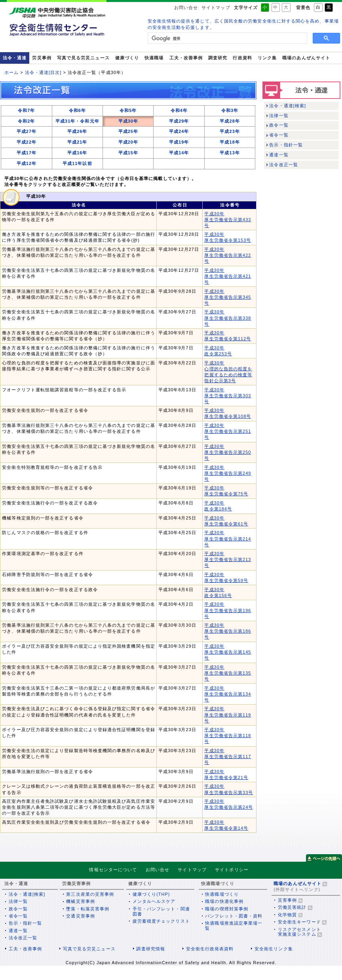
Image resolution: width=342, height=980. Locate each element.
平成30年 (128, 121)
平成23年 (230, 131)
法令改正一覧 (283, 165)
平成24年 (179, 131)
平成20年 (128, 142)
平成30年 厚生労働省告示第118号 (228, 735)
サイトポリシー (232, 870)
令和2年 (26, 121)
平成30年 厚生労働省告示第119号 (228, 715)
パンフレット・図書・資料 (234, 916)
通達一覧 (279, 155)
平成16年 (77, 153)
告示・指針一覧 (286, 145)
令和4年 (179, 110)
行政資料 (242, 58)
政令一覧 (279, 125)
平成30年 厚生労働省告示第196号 (228, 610)
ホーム (11, 72)
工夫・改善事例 (186, 58)
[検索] (227, 38)
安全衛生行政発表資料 (210, 949)
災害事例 (287, 900)
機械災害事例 (80, 901)
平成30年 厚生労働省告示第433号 (228, 220)
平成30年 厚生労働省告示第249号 (228, 473)
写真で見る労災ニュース (83, 58)
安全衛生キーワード (299, 922)
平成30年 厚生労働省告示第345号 (228, 297)
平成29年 (179, 121)
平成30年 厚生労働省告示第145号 (228, 652)
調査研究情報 (150, 949)
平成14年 (179, 153)
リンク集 (267, 58)
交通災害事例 (80, 916)
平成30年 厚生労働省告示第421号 (228, 276)
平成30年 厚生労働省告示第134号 (228, 694)
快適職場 (154, 58)
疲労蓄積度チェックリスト (161, 921)
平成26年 (77, 131)
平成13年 (230, 153)
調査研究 (218, 58)
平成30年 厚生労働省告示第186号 (228, 631)
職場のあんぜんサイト (306, 58)
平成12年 (27, 163)
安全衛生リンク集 (274, 949)
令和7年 (26, 110)
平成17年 (27, 153)
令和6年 (77, 110)
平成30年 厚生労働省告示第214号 (228, 538)
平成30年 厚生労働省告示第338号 (228, 318)
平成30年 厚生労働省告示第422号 (228, 255)
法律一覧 (279, 116)
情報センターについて (113, 870)
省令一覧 (279, 135)
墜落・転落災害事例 (88, 909)
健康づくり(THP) (151, 894)
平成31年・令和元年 (77, 121)
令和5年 (128, 110)
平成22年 (27, 142)
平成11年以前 (77, 163)
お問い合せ (186, 8)
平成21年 (77, 142)
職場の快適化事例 (224, 901)
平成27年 (27, 131)
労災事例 (42, 58)
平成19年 (179, 142)
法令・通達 (15, 58)
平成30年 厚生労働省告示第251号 (228, 431)
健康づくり (127, 58)
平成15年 (128, 153)
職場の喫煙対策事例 (227, 909)
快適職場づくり (222, 894)
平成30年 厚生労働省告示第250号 (228, 452)
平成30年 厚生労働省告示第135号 (228, 673)
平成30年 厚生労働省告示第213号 (228, 559)
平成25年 (128, 131)
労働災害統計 (292, 907)
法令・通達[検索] (288, 106)
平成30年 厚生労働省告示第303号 (228, 396)
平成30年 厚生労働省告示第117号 (228, 756)
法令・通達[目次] (43, 72)
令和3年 (230, 110)
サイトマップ (216, 8)
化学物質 (287, 915)
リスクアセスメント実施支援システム (299, 932)
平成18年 (230, 142)
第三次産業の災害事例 (90, 894)
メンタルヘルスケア (154, 901)
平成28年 (230, 121)
